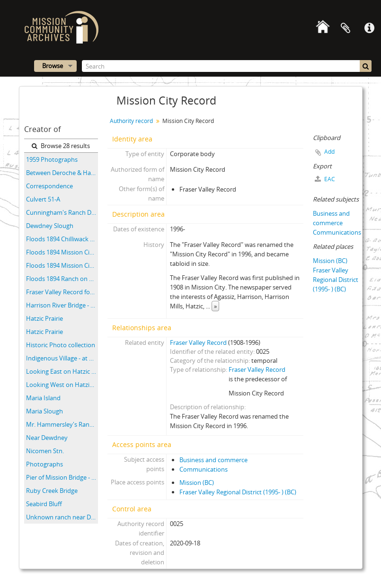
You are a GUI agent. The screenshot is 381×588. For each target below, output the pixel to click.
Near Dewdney (47, 438)
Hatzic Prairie (44, 318)
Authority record (131, 121)
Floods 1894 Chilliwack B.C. (62, 239)
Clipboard (346, 28)
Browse (53, 66)
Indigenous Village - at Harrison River (62, 358)
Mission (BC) (197, 483)
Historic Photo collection (61, 345)
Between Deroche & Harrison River (62, 173)
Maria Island (43, 398)
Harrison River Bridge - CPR (62, 305)
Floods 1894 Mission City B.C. (62, 252)
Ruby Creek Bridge (52, 491)
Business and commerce (213, 460)
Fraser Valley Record (198, 342)
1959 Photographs (52, 159)
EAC (325, 179)
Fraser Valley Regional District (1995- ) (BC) (238, 492)
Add (329, 152)
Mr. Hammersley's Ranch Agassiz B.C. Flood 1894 (62, 424)
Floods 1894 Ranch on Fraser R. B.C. (62, 279)
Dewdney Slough (50, 226)
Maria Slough (44, 411)
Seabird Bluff (44, 504)
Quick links (369, 28)
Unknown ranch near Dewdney (62, 517)
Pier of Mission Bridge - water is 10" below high (62, 477)
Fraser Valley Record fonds (62, 292)
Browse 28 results (61, 146)
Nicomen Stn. (45, 451)
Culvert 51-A (43, 199)
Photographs (44, 464)
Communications (204, 469)
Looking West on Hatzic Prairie (62, 385)
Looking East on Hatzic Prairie (62, 371)
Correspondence (49, 186)
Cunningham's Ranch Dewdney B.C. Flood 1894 (62, 212)
